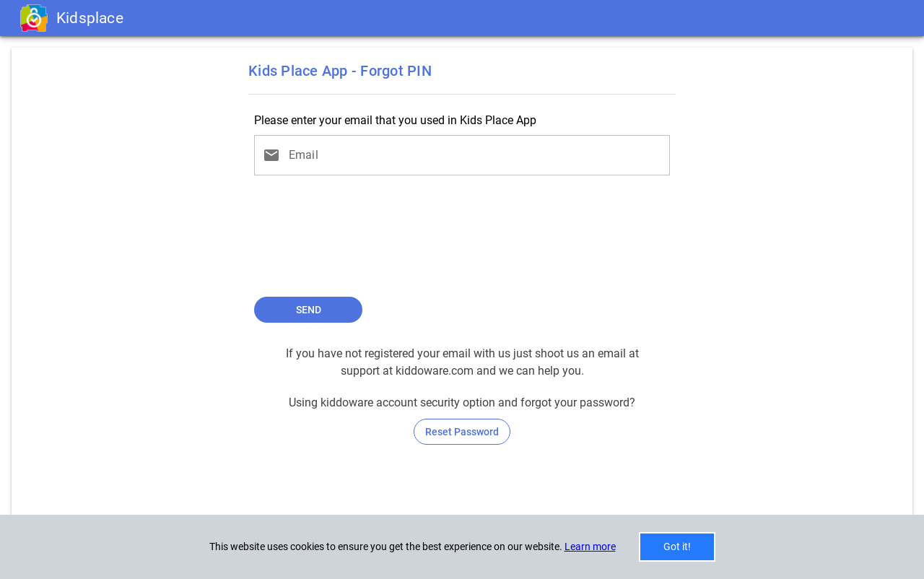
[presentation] (462, 240)
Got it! (677, 547)
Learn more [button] (590, 547)
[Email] (475, 155)
